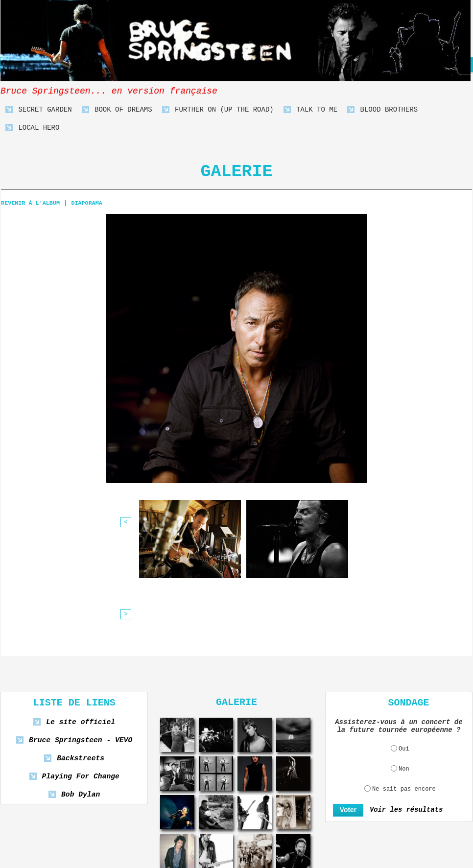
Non (404, 677)
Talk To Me (310, 110)
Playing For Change (80, 685)
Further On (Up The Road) (218, 110)
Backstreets (81, 667)
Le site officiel (81, 630)
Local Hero (32, 128)
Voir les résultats (403, 718)
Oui (404, 657)
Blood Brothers (382, 110)
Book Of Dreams (117, 110)
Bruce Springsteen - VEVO (81, 648)
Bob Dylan (81, 703)
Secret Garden (39, 110)
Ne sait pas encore (404, 697)
